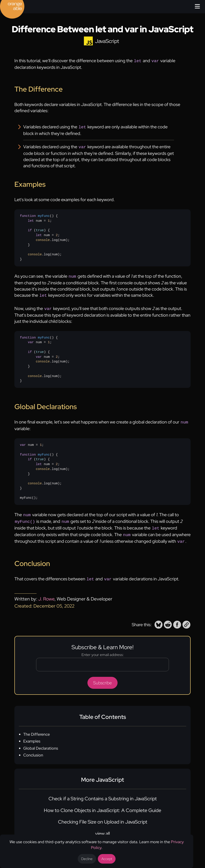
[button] (159, 619)
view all (102, 828)
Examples (32, 735)
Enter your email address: (103, 649)
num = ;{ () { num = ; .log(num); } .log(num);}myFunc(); (45, 468)
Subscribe (102, 677)
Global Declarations (41, 742)
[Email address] (102, 659)
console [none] (43, 239)
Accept (107, 859)
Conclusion (33, 749)
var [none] (31, 340)
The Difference (37, 728)
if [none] (30, 229)
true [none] (40, 229)
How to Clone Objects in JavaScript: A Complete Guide (102, 805)
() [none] (38, 215)
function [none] (28, 215)
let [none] (31, 219)
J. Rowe (46, 593)
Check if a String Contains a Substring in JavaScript (103, 793)
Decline (87, 859)
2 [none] (57, 234)
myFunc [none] (44, 215)
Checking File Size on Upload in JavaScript (103, 816)
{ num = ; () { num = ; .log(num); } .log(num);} (45, 236)
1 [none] (49, 219)
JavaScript (107, 41)
